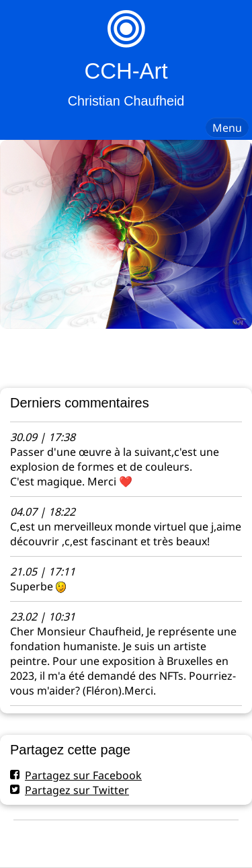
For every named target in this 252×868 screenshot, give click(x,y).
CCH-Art (126, 71)
